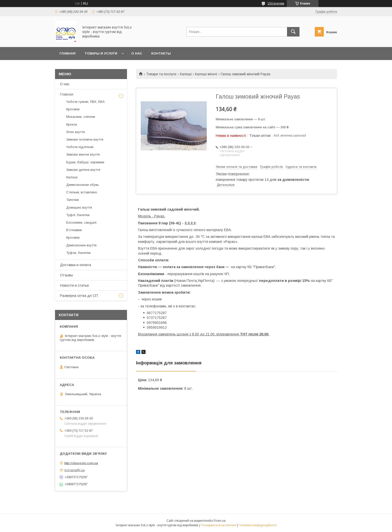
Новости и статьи (74, 285)
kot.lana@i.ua (75, 470)
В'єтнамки (74, 230)
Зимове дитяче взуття (83, 170)
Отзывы (66, 275)
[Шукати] (293, 32)
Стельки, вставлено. (82, 192)
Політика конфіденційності (257, 525)
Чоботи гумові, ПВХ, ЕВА (85, 102)
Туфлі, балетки (78, 215)
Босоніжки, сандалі (81, 222)
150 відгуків (276, 4)
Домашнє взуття (79, 207)
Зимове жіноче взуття (83, 154)
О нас (137, 53)
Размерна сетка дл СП (79, 296)
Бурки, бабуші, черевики (85, 162)
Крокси (72, 124)
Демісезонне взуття (81, 245)
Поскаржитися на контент (218, 525)
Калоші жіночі (206, 74)
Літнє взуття (75, 132)
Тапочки (72, 200)
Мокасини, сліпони (81, 117)
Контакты (161, 53)
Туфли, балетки (78, 253)
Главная (67, 53)
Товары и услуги (101, 53)
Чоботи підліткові (80, 147)
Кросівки (73, 109)
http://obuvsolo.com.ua (81, 463)
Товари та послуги (161, 74)
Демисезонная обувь (83, 185)
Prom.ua (220, 521)
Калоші (186, 74)
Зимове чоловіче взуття (85, 139)
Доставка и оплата (75, 265)
